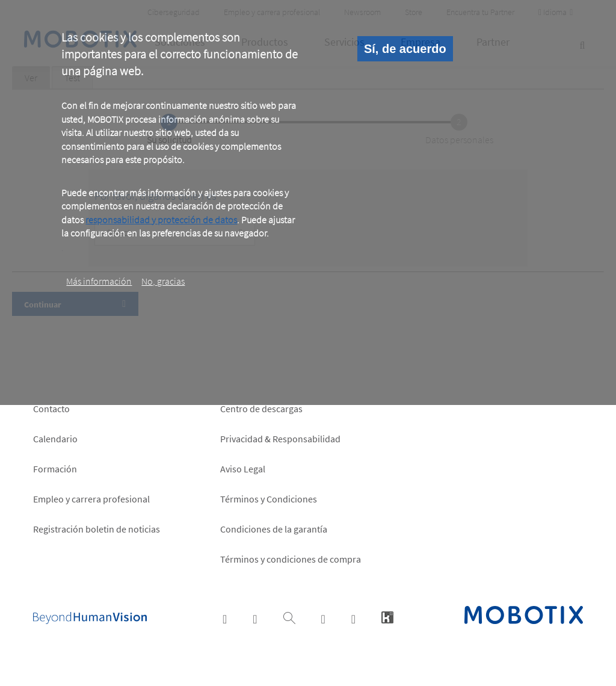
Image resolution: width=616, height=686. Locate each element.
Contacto (51, 409)
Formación (55, 469)
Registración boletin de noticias (97, 529)
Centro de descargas (261, 409)
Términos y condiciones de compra (291, 559)
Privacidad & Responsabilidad (280, 439)
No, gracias (163, 281)
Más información (99, 281)
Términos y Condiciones (269, 499)
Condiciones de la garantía (274, 529)
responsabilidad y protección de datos (161, 220)
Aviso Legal (243, 469)
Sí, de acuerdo (405, 49)
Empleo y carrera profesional (91, 499)
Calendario (55, 439)
